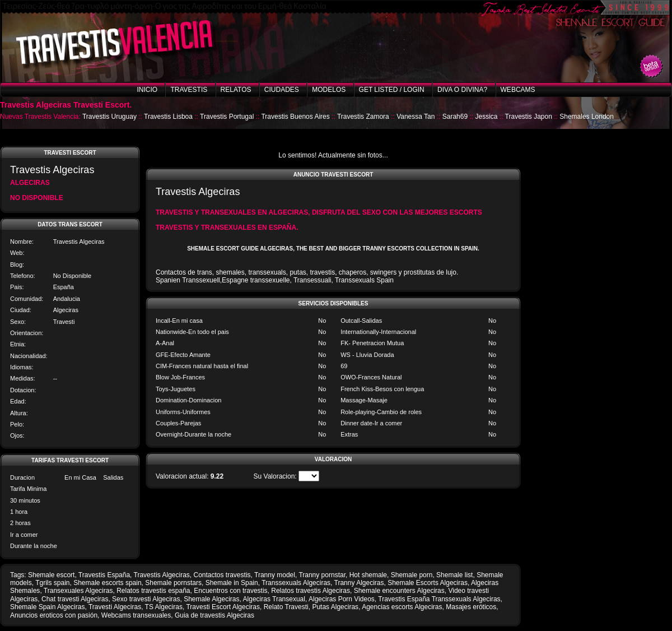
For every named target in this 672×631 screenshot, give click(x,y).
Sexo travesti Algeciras (146, 599)
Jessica (486, 117)
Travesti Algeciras (115, 607)
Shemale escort (51, 575)
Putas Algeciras (335, 607)
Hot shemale (368, 575)
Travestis (189, 90)
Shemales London (587, 117)
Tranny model (275, 575)
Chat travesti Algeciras (75, 599)
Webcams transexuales (136, 615)
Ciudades (282, 90)
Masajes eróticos (471, 607)
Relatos (236, 90)
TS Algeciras (164, 607)
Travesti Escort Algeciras (223, 607)
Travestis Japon (529, 117)
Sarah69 (455, 117)
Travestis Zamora (363, 117)
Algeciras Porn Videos (342, 599)
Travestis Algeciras (162, 575)
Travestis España (104, 575)
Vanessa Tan (416, 117)
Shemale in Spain (232, 583)
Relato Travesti (286, 607)
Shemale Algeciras (211, 599)
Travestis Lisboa (168, 117)
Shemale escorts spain (107, 583)
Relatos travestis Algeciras (311, 591)
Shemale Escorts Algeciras (428, 583)
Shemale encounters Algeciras (399, 591)
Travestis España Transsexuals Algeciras (439, 599)
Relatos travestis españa (153, 591)
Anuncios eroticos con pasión (54, 615)
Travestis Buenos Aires (295, 117)
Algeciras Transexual (274, 599)
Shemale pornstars (173, 583)
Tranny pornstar (322, 575)
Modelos (329, 90)
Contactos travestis (222, 575)
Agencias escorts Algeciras (402, 607)
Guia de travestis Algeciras (214, 615)
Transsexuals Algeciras (296, 583)
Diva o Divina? (462, 90)
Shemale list (454, 575)
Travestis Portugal (227, 117)
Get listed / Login (392, 90)
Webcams (518, 90)
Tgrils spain (52, 583)
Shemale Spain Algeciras (47, 607)
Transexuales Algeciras (78, 591)
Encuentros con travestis (230, 591)
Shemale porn (412, 575)
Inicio (147, 90)
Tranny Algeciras (359, 583)
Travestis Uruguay (109, 117)
